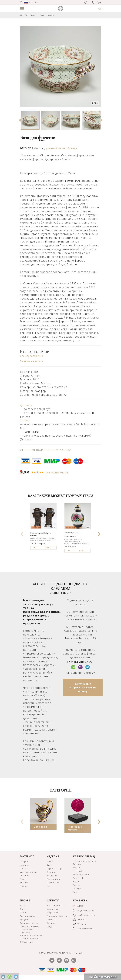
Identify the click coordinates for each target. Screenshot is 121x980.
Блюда (50, 862)
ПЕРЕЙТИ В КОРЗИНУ (103, 977)
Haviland (77, 871)
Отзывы (24, 913)
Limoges (77, 889)
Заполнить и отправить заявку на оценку (83, 687)
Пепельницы (53, 879)
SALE (22, 906)
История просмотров (57, 916)
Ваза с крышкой (70, 536)
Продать (51, 927)
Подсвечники (54, 883)
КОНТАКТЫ (80, 900)
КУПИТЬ (48, 548)
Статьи (24, 909)
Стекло (24, 869)
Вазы (42, 15)
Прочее (24, 886)
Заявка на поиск (32, 361)
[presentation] (22, 533)
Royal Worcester (81, 875)
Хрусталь (25, 865)
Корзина (51, 923)
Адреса (78, 906)
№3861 (51, 15)
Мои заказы (52, 909)
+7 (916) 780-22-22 (80, 662)
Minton (33, 148)
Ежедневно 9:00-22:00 (85, 929)
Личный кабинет (55, 906)
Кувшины (52, 872)
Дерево (24, 883)
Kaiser (76, 882)
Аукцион (24, 920)
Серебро (24, 876)
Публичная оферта (30, 939)
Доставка (26, 405)
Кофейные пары (55, 869)
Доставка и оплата (29, 923)
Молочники (40, 827)
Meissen (77, 868)
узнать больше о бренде (62, 148)
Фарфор (24, 862)
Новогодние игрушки (75, 828)
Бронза (24, 879)
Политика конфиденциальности (31, 934)
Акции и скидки (28, 916)
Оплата (25, 420)
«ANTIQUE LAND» (28, 15)
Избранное (52, 913)
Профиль (51, 920)
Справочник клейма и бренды (85, 863)
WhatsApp (80, 920)
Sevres (76, 885)
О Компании (27, 942)
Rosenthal (78, 878)
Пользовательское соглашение (29, 928)
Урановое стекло (29, 872)
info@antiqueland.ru (84, 915)
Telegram (79, 924)
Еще (49, 886)
